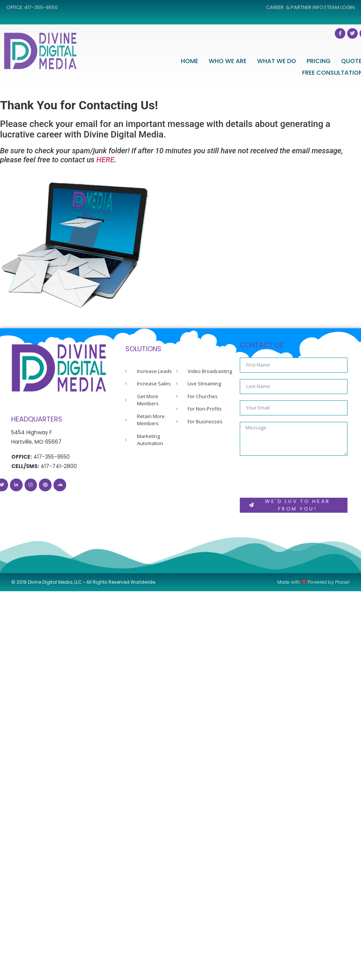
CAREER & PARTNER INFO (295, 7)
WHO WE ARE (253, 61)
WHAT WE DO (302, 61)
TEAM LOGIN (341, 7)
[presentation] (297, 477)
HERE (105, 160)
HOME (215, 61)
